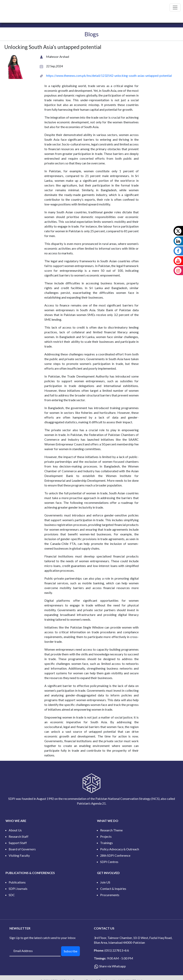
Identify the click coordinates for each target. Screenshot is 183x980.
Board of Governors (22, 849)
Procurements (110, 895)
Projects (106, 836)
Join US (105, 882)
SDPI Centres (109, 862)
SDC (12, 895)
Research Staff (19, 836)
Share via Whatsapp (113, 966)
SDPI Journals (18, 889)
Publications (17, 882)
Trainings (106, 843)
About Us (15, 830)
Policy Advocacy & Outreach (120, 849)
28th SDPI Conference (115, 855)
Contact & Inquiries (113, 889)
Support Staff (18, 843)
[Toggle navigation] (175, 7)
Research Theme (111, 830)
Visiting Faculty (19, 855)
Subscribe (70, 951)
